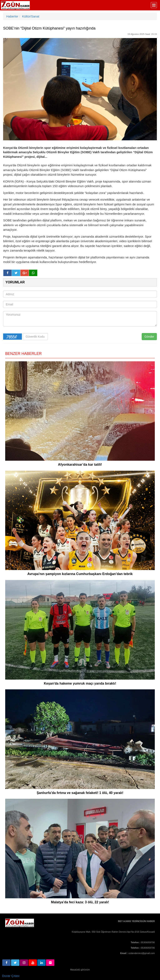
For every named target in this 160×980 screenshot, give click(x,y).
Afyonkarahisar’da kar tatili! (80, 465)
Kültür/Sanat (31, 16)
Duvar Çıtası (11, 976)
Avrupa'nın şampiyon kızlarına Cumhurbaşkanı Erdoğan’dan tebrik (80, 574)
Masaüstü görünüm (80, 970)
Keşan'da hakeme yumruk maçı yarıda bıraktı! (80, 683)
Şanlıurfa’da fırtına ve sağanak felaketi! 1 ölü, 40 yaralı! (80, 793)
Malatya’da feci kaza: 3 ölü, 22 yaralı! (80, 902)
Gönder (149, 337)
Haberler (12, 16)
